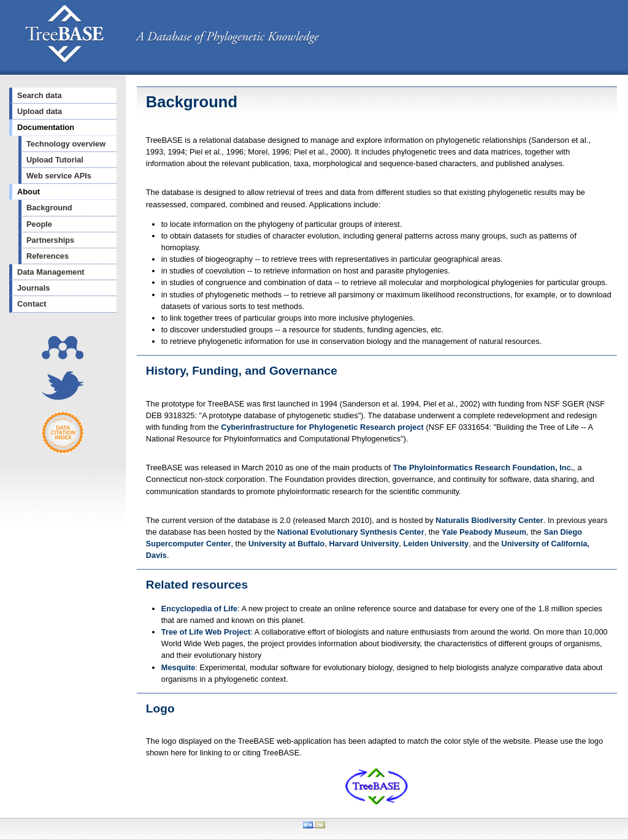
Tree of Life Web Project (206, 632)
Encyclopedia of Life (199, 609)
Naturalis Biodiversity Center (489, 520)
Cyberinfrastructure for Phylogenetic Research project (322, 427)
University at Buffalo (286, 544)
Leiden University (436, 544)
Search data (40, 95)
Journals (33, 288)
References (48, 256)
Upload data (40, 111)
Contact (32, 304)
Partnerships (50, 240)
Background (49, 208)
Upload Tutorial (55, 160)
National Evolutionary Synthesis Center (351, 532)
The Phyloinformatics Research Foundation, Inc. (483, 468)
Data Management (51, 272)
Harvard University (364, 544)
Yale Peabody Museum (484, 532)
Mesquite (178, 667)
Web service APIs (59, 176)
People (39, 224)
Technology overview (66, 144)
